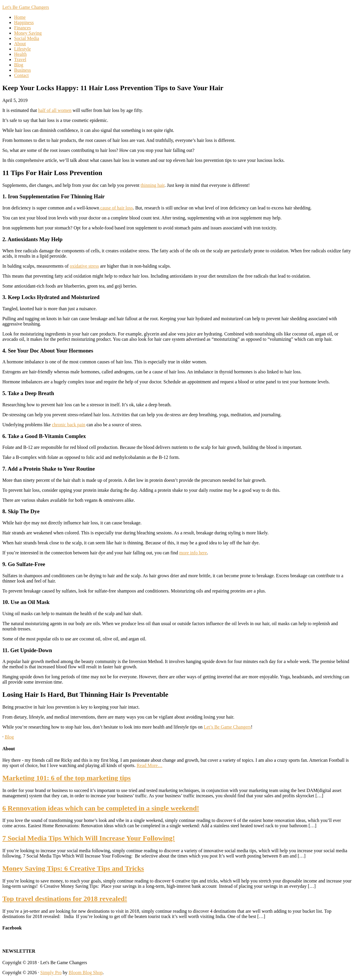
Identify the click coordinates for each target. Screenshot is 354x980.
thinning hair (152, 185)
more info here (193, 553)
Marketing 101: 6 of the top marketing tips (67, 778)
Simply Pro (51, 973)
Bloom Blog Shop (86, 973)
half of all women (55, 110)
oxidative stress (84, 266)
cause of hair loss (116, 208)
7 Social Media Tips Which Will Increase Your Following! (89, 838)
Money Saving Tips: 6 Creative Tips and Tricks (73, 868)
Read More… (150, 765)
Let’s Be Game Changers (227, 727)
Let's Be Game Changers (26, 7)
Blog (9, 737)
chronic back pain (69, 425)
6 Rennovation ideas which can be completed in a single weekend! (101, 808)
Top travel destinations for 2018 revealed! (65, 899)
